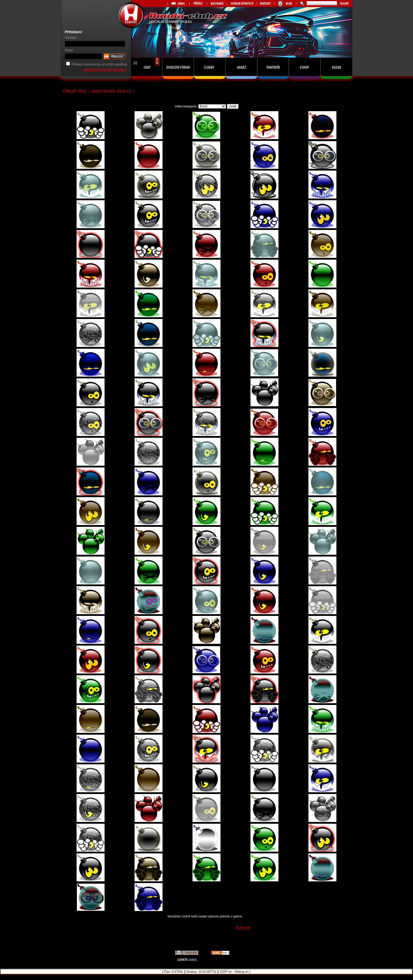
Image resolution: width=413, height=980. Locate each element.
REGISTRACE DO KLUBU (106, 70)
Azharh (243, 928)
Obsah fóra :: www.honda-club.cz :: (99, 91)
